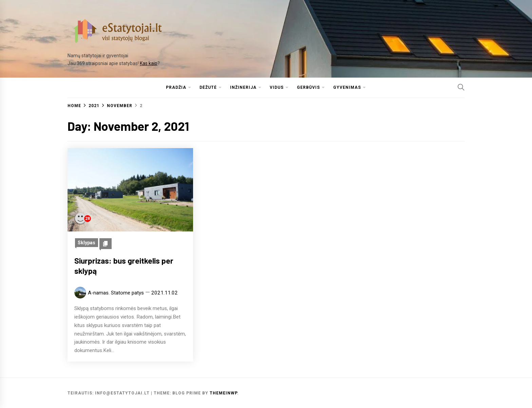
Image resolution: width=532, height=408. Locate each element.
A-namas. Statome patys (116, 293)
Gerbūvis (308, 87)
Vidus (277, 87)
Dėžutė (208, 87)
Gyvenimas (347, 87)
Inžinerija (243, 87)
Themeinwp (223, 393)
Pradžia (176, 87)
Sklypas (87, 243)
